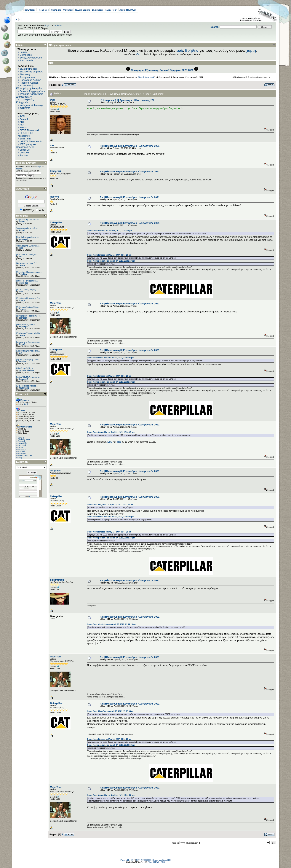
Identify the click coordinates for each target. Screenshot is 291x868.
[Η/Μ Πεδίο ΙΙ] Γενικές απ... (27, 255)
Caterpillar (56, 222)
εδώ (180, 50)
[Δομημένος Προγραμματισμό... (29, 272)
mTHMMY (25, 108)
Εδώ (110, 442)
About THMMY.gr (128, 10)
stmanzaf (22, 453)
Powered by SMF (128, 860)
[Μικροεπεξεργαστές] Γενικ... (28, 351)
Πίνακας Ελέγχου (26, 163)
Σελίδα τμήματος (29, 69)
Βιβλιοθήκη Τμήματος (31, 72)
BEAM (23, 127)
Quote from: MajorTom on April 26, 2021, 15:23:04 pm (111, 711)
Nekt (21, 292)
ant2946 (21, 451)
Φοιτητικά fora (27, 77)
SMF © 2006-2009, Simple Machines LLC (153, 860)
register (58, 25)
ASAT (23, 125)
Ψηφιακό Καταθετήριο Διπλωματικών (30, 95)
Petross (22, 309)
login (48, 25)
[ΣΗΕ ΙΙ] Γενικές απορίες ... (27, 386)
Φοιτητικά (68, 10)
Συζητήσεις (97, 10)
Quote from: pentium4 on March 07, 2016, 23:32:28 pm (111, 261)
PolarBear (23, 274)
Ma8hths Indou (24, 439)
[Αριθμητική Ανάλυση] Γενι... (28, 307)
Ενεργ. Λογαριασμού (31, 58)
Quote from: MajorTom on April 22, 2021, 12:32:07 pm (111, 358)
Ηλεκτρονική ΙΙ (118, 77)
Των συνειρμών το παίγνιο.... (28, 228)
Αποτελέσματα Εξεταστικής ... (28, 246)
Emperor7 (56, 171)
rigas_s (22, 300)
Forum (23, 52)
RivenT (22, 222)
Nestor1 (55, 197)
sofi (20, 257)
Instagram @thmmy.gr (32, 105)
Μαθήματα (56, 10)
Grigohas (55, 471)
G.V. (20, 353)
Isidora (21, 437)
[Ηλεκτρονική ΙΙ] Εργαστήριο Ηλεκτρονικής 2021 (180, 77)
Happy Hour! (111, 10)
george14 (23, 318)
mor (52, 145)
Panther (24, 155)
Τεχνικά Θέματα (82, 10)
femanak (22, 362)
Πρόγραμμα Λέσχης (30, 80)
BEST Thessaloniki (30, 130)
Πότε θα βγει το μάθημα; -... (28, 237)
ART (22, 122)
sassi (21, 248)
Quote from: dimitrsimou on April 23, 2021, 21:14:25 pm (111, 624)
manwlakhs (23, 443)
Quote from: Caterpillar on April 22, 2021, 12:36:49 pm (111, 432)
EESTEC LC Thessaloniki (25, 134)
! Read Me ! (43, 10)
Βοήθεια (192, 50)
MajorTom (56, 303)
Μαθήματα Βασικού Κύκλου (83, 77)
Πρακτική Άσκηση (29, 83)
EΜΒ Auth (25, 139)
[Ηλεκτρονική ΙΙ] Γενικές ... (27, 325)
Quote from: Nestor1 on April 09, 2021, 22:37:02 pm (110, 231)
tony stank (150, 77)
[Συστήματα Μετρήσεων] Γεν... (29, 298)
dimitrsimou (57, 580)
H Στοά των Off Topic (25, 368)
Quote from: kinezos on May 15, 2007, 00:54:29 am (109, 255)
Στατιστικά (22, 394)
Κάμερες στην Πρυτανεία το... (28, 342)
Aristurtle (24, 119)
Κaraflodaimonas (25, 456)
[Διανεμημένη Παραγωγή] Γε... (29, 316)
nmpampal (23, 239)
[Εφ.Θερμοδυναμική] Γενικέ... (28, 360)
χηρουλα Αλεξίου (26, 370)
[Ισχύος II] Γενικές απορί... (27, 281)
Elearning (25, 74)
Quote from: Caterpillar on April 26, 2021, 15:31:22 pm (111, 795)
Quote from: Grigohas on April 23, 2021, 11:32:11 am (110, 504)
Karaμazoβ (23, 379)
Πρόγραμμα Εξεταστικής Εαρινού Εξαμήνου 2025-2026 (162, 70)
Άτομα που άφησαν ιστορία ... (28, 220)
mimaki (21, 447)
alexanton (22, 449)
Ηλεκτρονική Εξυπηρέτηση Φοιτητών (29, 87)
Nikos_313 (23, 283)
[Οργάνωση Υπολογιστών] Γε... (29, 333)
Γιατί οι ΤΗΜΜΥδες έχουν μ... (28, 377)
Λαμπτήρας (24, 388)
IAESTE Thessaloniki (31, 141)
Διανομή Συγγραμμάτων (32, 91)
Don (52, 100)
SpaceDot (25, 150)
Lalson (22, 265)
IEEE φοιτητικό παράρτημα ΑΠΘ (26, 146)
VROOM (24, 153)
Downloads (30, 10)
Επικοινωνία (26, 60)
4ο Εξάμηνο (104, 77)
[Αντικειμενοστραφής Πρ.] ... (28, 263)
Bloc (150, 862)
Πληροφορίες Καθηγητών (25, 101)
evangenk (22, 445)
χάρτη (251, 50)
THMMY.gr (54, 77)
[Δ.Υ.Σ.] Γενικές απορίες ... (27, 290)
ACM (22, 116)
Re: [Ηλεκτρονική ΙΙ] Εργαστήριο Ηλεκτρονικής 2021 (129, 146)
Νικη (20, 458)
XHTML (156, 862)
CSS (163, 862)
